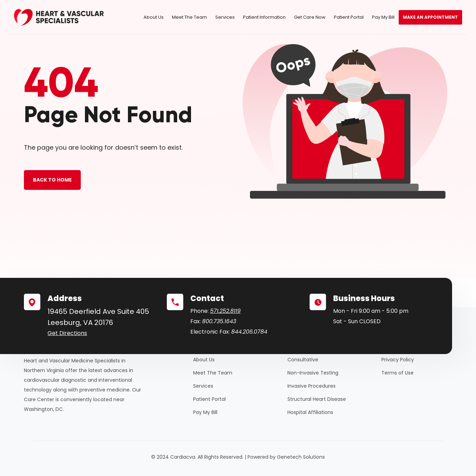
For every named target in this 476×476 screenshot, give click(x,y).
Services (225, 17)
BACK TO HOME (52, 180)
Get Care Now (310, 17)
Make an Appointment (430, 17)
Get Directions (67, 333)
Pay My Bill (383, 17)
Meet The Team (189, 17)
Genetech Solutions (301, 457)
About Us (154, 17)
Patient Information (264, 17)
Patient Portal (349, 17)
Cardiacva (183, 457)
